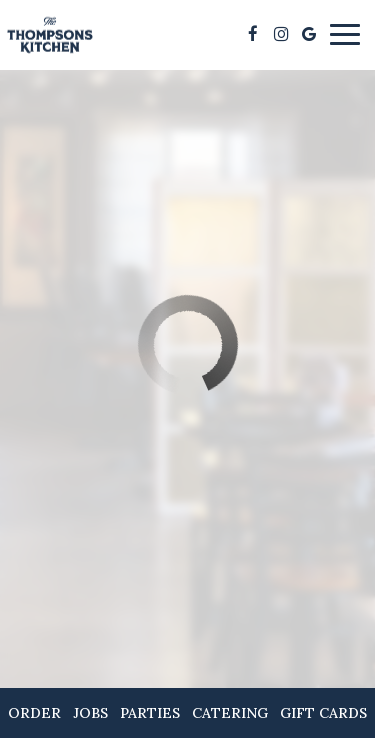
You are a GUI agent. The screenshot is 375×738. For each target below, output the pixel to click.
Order (34, 713)
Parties (150, 713)
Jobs (90, 713)
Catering (230, 713)
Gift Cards (323, 713)
